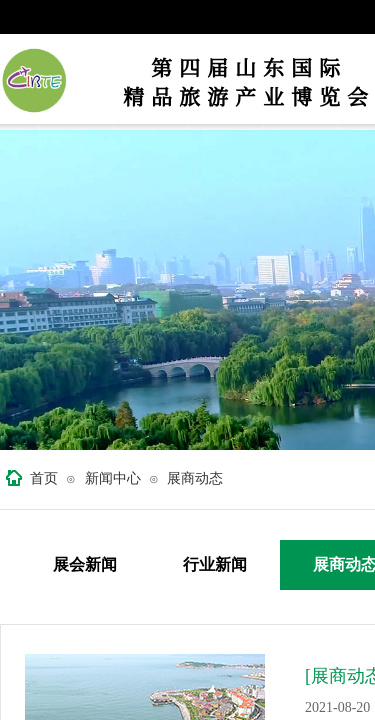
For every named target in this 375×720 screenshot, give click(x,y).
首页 (44, 478)
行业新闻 (215, 564)
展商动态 (195, 478)
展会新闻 (85, 564)
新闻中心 (113, 478)
